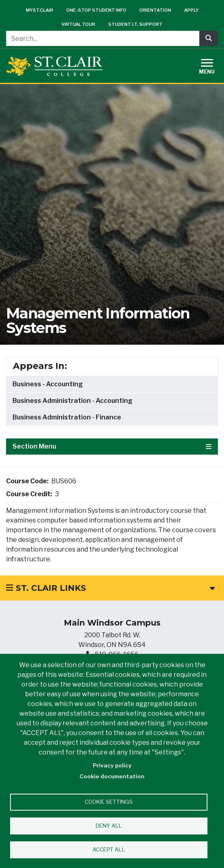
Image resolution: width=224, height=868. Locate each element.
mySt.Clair (40, 10)
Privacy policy (112, 765)
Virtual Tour (78, 24)
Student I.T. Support (135, 24)
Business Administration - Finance (67, 417)
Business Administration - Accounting (72, 401)
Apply (191, 10)
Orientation (155, 10)
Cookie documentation (112, 776)
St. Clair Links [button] (110, 588)
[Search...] (103, 38)
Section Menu (112, 446)
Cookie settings (109, 802)
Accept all (109, 849)
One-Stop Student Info (96, 10)
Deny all (109, 826)
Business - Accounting (48, 384)
